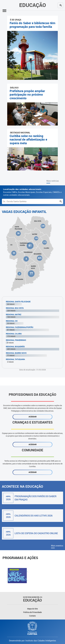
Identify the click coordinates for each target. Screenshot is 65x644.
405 (40, 258)
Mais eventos (57, 546)
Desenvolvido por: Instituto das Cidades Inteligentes (32, 641)
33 (14, 253)
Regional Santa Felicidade (18, 302)
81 (30, 246)
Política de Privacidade (32, 612)
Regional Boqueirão (15, 347)
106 (36, 238)
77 (31, 274)
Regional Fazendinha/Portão (20, 327)
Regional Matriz (14, 314)
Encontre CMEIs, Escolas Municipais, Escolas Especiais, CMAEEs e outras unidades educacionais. (32, 192)
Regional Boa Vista (15, 308)
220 (43, 226)
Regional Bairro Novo (16, 353)
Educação (33, 5)
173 (45, 242)
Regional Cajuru (14, 334)
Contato (32, 616)
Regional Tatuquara (15, 359)
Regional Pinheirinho (16, 340)
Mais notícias (53, 181)
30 (18, 233)
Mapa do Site (32, 609)
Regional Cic (12, 321)
